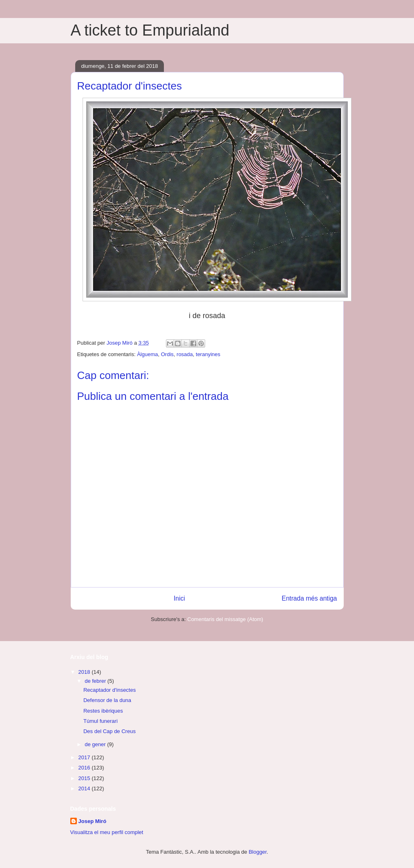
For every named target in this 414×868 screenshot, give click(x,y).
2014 (85, 788)
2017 (85, 757)
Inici (179, 598)
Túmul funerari (101, 721)
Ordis (167, 354)
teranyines (208, 354)
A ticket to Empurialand (150, 30)
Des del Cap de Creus (110, 731)
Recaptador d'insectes (110, 690)
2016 (85, 768)
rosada (185, 354)
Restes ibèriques (103, 711)
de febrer (96, 681)
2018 (85, 672)
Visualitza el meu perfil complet (107, 832)
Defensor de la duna (107, 700)
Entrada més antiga (309, 598)
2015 (85, 778)
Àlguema (147, 354)
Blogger (257, 852)
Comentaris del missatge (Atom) (225, 619)
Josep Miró (93, 821)
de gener (96, 744)
